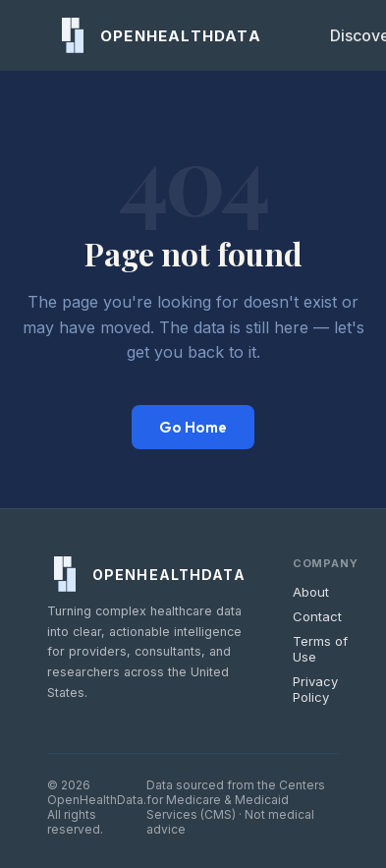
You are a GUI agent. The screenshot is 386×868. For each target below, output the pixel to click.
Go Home (193, 427)
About (311, 592)
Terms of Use (320, 649)
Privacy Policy (315, 689)
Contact (317, 616)
